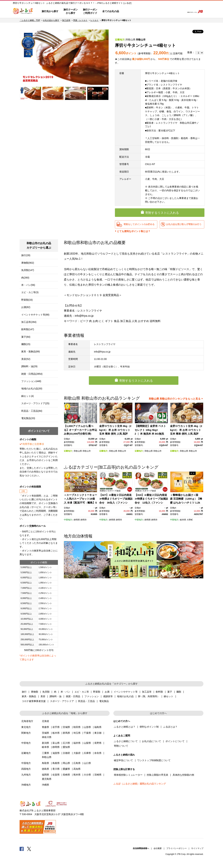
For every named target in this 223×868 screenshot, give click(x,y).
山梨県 (87, 743)
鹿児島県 (47, 779)
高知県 (77, 769)
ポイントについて (175, 741)
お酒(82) (26, 307)
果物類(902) (28, 263)
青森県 (45, 727)
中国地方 (26, 763)
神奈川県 (47, 737)
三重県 (45, 753)
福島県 (98, 727)
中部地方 (68, 520)
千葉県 (87, 733)
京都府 (66, 753)
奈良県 (98, 753)
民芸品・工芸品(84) (32, 411)
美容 (43, 696)
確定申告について (123, 760)
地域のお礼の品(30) (32, 389)
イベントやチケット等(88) (35, 315)
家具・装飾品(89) (31, 351)
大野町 (190, 520)
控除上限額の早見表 (157, 775)
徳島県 (45, 769)
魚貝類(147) (28, 270)
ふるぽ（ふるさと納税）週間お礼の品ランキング (140, 784)
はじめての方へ (131, 11)
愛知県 (66, 747)
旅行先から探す (50, 11)
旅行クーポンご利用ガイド (90, 11)
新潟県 (45, 743)
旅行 (24, 692)
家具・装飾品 (29, 696)
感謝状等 (108, 696)
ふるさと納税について (126, 741)
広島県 (77, 763)
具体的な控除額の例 (183, 775)
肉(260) (25, 278)
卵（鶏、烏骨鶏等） (149, 696)
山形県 (87, 727)
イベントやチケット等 (126, 692)
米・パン (65, 692)
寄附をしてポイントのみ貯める (139, 224)
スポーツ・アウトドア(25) (35, 403)
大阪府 (77, 753)
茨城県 (45, 733)
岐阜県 (183, 520)
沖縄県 (45, 785)
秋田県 (77, 727)
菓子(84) (26, 337)
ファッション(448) (31, 381)
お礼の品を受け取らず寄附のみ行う (184, 224)
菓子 (170, 692)
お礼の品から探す (51, 20)
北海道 (45, 721)
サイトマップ (197, 848)
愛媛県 (66, 769)
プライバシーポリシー (177, 848)
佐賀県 (56, 775)
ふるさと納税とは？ (125, 727)
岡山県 (66, 763)
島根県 (56, 763)
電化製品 (104, 701)
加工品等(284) (29, 322)
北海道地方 (27, 721)
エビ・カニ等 (82, 692)
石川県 (66, 743)
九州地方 (26, 775)
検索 (181, 11)
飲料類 (159, 692)
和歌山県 (131, 40)
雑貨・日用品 (73, 696)
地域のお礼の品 (125, 696)
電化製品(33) (28, 418)
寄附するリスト (171, 11)
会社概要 (158, 848)
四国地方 (26, 769)
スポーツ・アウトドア (62, 701)
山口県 (87, 763)
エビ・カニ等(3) (30, 292)
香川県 (56, 769)
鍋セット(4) (27, 396)
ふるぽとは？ (170, 727)
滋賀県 (56, 753)
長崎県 (66, 775)
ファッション (92, 696)
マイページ (160, 11)
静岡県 (77, 520)
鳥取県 (45, 763)
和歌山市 (141, 40)
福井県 (77, 743)
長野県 (98, 743)
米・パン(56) (28, 285)
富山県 (56, 743)
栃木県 (56, 733)
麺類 (179, 692)
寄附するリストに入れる (162, 213)
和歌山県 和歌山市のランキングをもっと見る (175, 399)
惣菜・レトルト (80, 20)
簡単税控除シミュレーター (128, 775)
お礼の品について (152, 741)
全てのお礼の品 (111, 11)
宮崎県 (98, 775)
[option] (64, 57)
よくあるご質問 (147, 11)
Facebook (22, 849)
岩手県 (56, 727)
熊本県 (77, 775)
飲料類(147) (28, 329)
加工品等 (66, 20)
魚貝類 (46, 692)
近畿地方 (120, 40)
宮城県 (66, 727)
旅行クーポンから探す (71, 11)
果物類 (35, 692)
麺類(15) (26, 344)
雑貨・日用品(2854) (32, 374)
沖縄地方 (26, 785)
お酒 (107, 692)
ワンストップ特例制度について (154, 760)
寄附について (121, 746)
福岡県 (45, 775)
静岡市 (84, 520)
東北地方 (26, 727)
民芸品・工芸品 (86, 701)
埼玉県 (77, 733)
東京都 (98, 733)
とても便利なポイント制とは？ (134, 231)
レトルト (94, 20)
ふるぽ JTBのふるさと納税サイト (23, 11)
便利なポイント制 (149, 727)
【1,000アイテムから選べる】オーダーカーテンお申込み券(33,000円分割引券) (80, 430)
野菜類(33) (27, 300)
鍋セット (169, 696)
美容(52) (26, 359)
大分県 (87, 775)
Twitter (29, 849)
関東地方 (26, 733)
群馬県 (66, 733)
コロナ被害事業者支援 (34, 701)
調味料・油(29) (29, 366)
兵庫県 (87, 753)
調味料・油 (55, 696)
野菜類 (97, 692)
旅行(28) (26, 255)
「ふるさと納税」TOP (30, 20)
